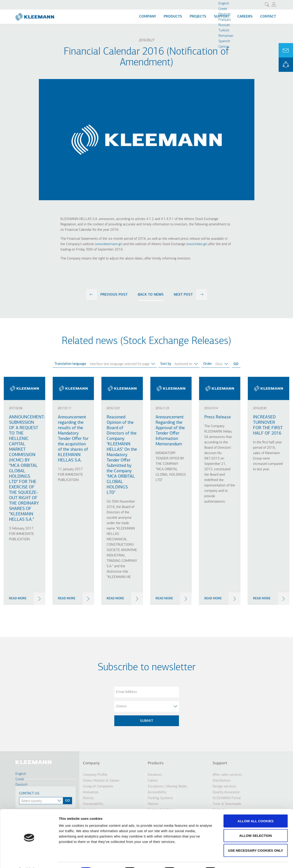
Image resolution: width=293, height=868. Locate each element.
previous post (114, 295)
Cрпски (224, 47)
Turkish (224, 31)
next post (183, 295)
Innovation (91, 792)
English (224, 4)
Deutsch (224, 14)
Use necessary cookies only (255, 838)
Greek (223, 9)
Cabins (153, 781)
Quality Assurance (226, 792)
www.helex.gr (197, 244)
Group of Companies (98, 787)
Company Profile (95, 775)
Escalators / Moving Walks (167, 787)
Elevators (155, 775)
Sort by (166, 364)
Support (220, 763)
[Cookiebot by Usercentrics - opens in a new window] (29, 859)
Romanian (226, 36)
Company (148, 17)
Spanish (224, 41)
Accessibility (157, 792)
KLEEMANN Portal (286, 65)
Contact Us (29, 793)
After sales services (227, 775)
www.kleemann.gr (109, 244)
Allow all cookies (256, 809)
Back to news (151, 295)
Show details (236, 859)
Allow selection (256, 824)
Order (208, 364)
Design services (224, 787)
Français (225, 20)
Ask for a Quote (286, 50)
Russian (224, 25)
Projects (198, 17)
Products (173, 17)
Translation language (70, 364)
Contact (268, 17)
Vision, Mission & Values (101, 781)
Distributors (222, 781)
